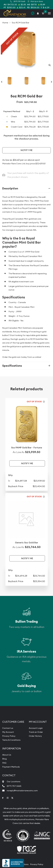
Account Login (36, 728)
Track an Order (36, 732)
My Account (8, 732)
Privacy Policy (9, 736)
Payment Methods (11, 767)
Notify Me (27, 150)
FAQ (4, 763)
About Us (7, 755)
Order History (35, 736)
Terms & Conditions (11, 740)
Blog (4, 759)
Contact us (8, 728)
